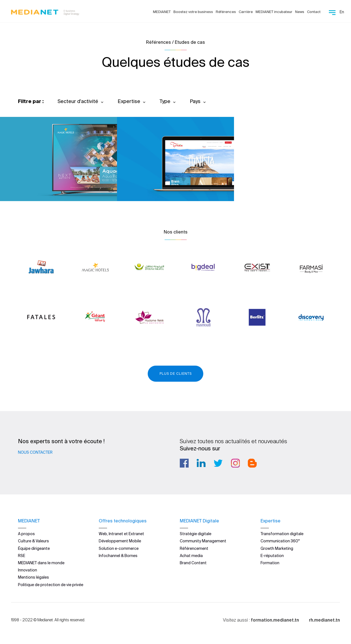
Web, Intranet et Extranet (121, 534)
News (300, 12)
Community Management (203, 541)
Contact (314, 12)
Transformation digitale (282, 534)
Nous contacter (35, 452)
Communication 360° (280, 541)
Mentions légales (33, 577)
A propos (26, 534)
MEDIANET (162, 12)
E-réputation (272, 556)
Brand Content (193, 563)
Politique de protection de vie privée (51, 584)
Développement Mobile (120, 541)
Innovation (28, 570)
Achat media (191, 556)
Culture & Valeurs (33, 541)
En (342, 12)
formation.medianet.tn (275, 620)
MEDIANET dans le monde (41, 563)
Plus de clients (176, 374)
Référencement (194, 548)
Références (226, 12)
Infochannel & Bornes (118, 556)
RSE (22, 556)
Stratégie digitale (196, 534)
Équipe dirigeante (34, 548)
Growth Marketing (277, 548)
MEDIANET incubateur (274, 12)
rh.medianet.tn (324, 620)
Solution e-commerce (119, 548)
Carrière (246, 12)
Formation (270, 563)
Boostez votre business (193, 12)
